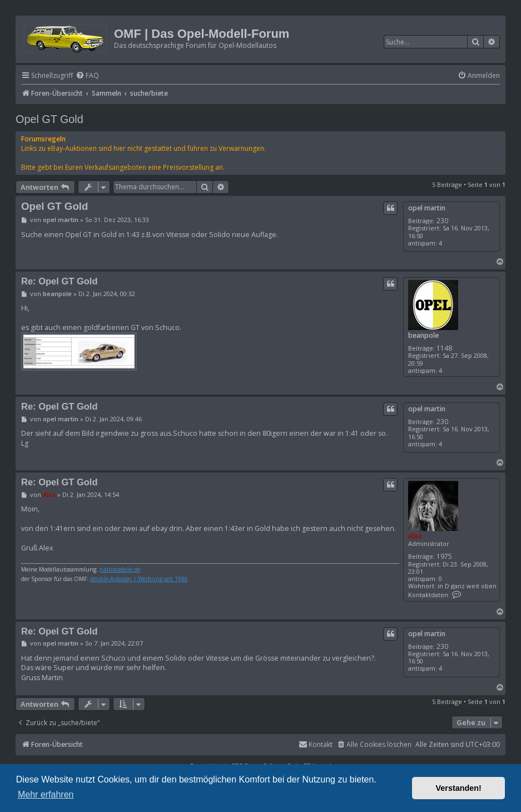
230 (442, 221)
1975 (444, 556)
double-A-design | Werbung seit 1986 (139, 579)
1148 (444, 348)
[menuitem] (87, 76)
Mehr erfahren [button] (46, 794)
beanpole (423, 335)
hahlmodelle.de (120, 570)
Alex (415, 536)
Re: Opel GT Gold (59, 281)
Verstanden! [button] (459, 788)
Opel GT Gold (49, 119)
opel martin (427, 208)
